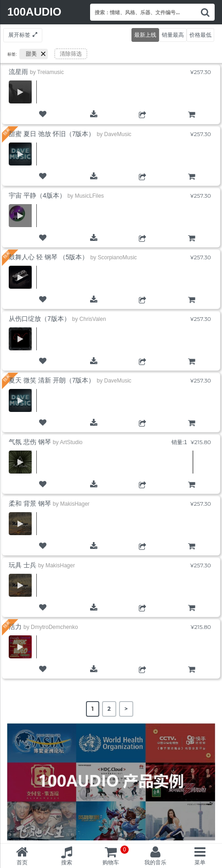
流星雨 (18, 72)
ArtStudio (71, 442)
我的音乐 (155, 862)
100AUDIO (34, 12)
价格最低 (200, 35)
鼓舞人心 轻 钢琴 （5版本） (48, 257)
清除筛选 (71, 54)
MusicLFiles (89, 196)
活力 (15, 627)
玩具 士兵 (23, 565)
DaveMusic (117, 134)
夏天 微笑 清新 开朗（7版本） (52, 380)
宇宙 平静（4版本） (37, 195)
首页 (22, 862)
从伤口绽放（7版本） (40, 319)
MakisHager (75, 504)
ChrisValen (93, 319)
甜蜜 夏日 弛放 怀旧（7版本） (52, 134)
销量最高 (173, 35)
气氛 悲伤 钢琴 (30, 442)
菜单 (200, 862)
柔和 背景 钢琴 (30, 503)
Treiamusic (51, 72)
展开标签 (19, 35)
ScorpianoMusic (117, 257)
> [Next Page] (126, 709)
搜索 (67, 862)
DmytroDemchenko (54, 627)
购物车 (191, 122)
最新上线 (145, 35)
